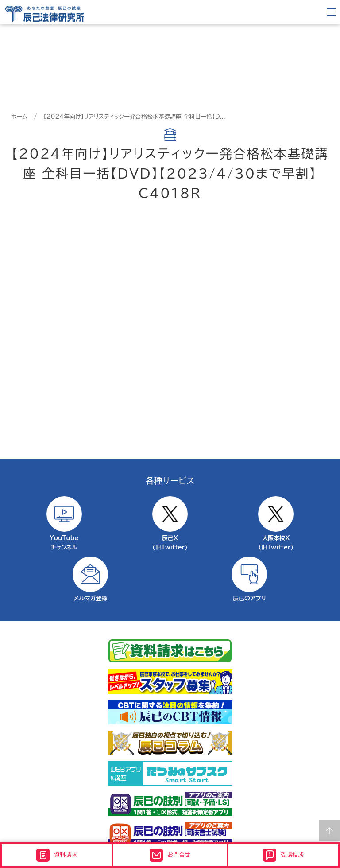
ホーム (19, 117)
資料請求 (57, 855)
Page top (329, 831)
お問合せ (170, 855)
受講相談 (283, 855)
